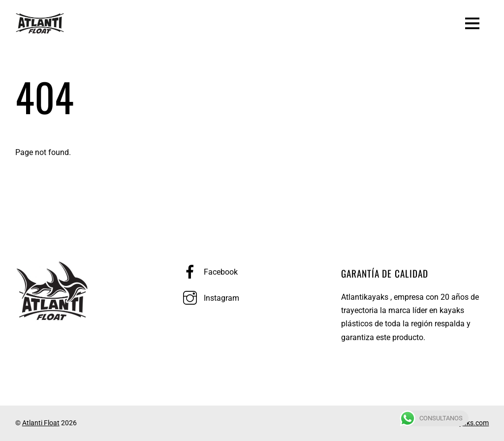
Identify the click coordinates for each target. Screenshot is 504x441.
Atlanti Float (41, 423)
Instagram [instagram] (209, 298)
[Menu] (472, 22)
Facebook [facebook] (208, 272)
